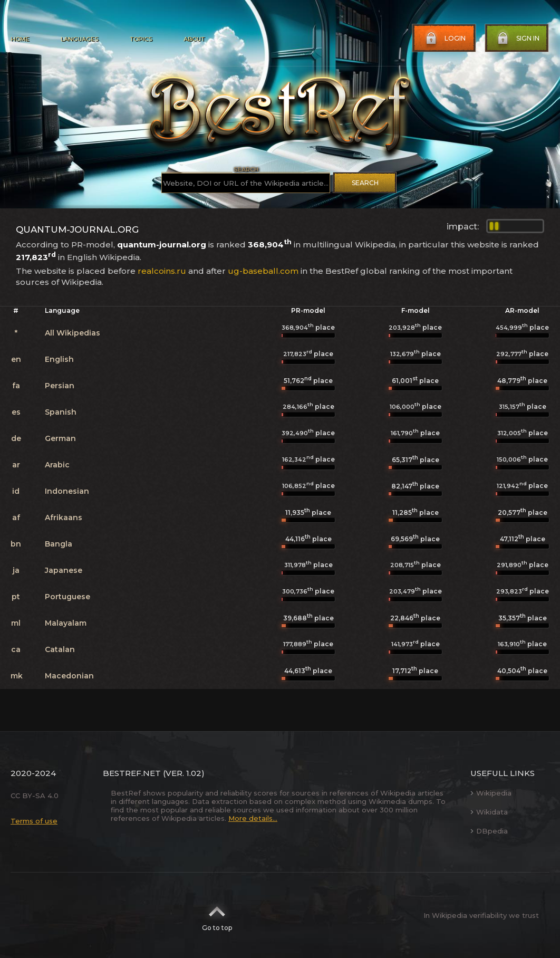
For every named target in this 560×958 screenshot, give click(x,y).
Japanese (64, 570)
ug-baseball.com (263, 271)
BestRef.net (132, 773)
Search (365, 183)
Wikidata (489, 812)
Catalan (60, 649)
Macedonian (69, 676)
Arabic (57, 465)
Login (445, 39)
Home (20, 39)
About (194, 39)
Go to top (217, 915)
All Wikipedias (73, 333)
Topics (141, 39)
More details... (253, 818)
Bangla (59, 544)
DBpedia (489, 831)
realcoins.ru (162, 271)
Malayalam (66, 623)
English (59, 359)
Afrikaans (64, 518)
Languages (79, 39)
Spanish (61, 412)
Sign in (517, 39)
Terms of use (34, 821)
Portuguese (67, 597)
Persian (60, 386)
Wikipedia (491, 793)
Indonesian (67, 491)
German (60, 438)
